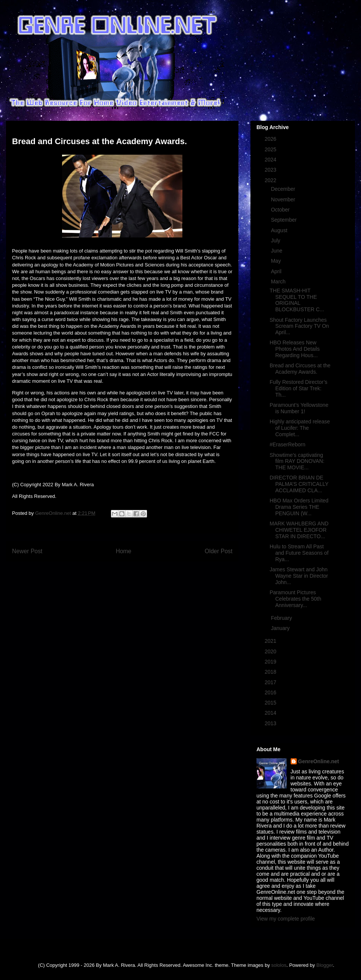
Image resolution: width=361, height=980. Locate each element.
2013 (271, 723)
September (284, 220)
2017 (271, 682)
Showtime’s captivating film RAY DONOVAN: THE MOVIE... (297, 461)
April (277, 271)
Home (124, 551)
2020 (271, 651)
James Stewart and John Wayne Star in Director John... (299, 576)
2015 (271, 703)
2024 (271, 160)
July (276, 240)
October (281, 210)
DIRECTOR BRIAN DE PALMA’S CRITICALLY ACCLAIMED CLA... (299, 484)
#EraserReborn (287, 444)
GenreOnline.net (319, 761)
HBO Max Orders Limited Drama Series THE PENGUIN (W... (299, 507)
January (281, 628)
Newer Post (27, 551)
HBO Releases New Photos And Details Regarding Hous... (295, 349)
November (284, 199)
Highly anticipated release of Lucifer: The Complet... (300, 428)
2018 (271, 672)
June (277, 251)
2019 (271, 662)
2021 (271, 641)
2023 (271, 170)
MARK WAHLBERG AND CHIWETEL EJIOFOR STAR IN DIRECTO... (299, 530)
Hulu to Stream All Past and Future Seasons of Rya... (299, 553)
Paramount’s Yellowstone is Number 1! (299, 408)
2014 (271, 713)
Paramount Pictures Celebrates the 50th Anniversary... (295, 599)
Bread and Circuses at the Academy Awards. (300, 369)
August (280, 230)
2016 (271, 692)
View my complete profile (286, 919)
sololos (279, 965)
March (279, 282)
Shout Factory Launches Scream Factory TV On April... (299, 326)
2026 (271, 139)
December (284, 189)
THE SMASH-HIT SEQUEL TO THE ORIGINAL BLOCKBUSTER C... (297, 300)
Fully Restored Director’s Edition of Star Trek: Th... (299, 388)
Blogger (325, 965)
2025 (271, 149)
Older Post (218, 551)
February (282, 618)
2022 (271, 180)
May (276, 261)
